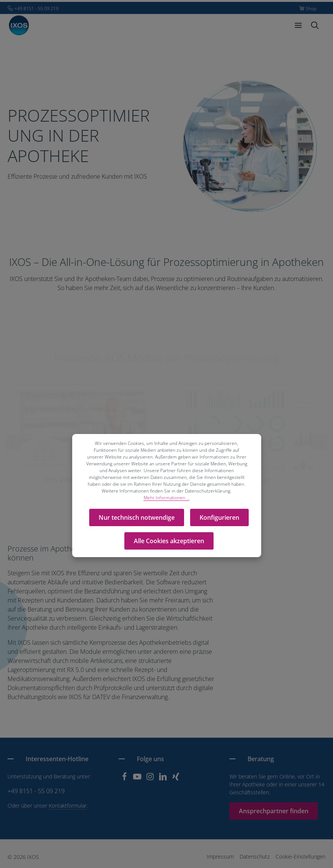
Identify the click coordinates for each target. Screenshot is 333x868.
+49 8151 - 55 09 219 (36, 791)
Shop (311, 8)
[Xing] (176, 779)
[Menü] (298, 25)
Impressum (220, 856)
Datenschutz (255, 856)
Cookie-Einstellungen (300, 856)
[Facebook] (125, 779)
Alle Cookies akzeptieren (169, 541)
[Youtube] (138, 779)
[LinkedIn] (164, 779)
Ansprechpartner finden (274, 811)
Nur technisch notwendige (137, 517)
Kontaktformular (68, 805)
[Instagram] (151, 779)
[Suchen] (315, 25)
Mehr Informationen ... (167, 498)
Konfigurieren (219, 517)
